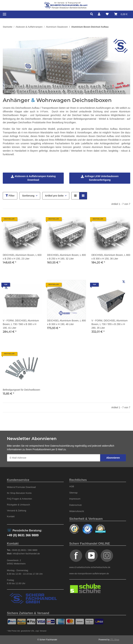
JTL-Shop (115, 640)
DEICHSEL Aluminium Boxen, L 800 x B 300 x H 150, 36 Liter (111, 257)
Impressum (75, 499)
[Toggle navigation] (5, 14)
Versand (43, 631)
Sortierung (28, 196)
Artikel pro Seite (54, 196)
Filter (10, 196)
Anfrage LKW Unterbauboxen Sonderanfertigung (100, 178)
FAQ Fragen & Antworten (19, 499)
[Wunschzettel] (107, 14)
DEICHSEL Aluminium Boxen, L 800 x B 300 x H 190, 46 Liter (66, 322)
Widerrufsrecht (77, 511)
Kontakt (11, 516)
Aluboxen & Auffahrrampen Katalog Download (33, 178)
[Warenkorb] (121, 14)
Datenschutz (76, 505)
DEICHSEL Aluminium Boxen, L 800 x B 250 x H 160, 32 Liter (66, 257)
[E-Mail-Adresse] (54, 458)
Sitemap (73, 493)
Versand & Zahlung (17, 511)
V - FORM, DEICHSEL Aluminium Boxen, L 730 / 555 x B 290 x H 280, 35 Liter (110, 324)
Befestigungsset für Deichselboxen (21, 390)
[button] (93, 14)
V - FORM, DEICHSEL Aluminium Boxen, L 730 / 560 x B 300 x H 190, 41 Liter (21, 324)
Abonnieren (113, 458)
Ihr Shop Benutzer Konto (19, 493)
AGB (72, 486)
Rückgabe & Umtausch (18, 505)
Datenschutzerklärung (62, 446)
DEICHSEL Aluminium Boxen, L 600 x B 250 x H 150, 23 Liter (22, 257)
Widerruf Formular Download (21, 487)
